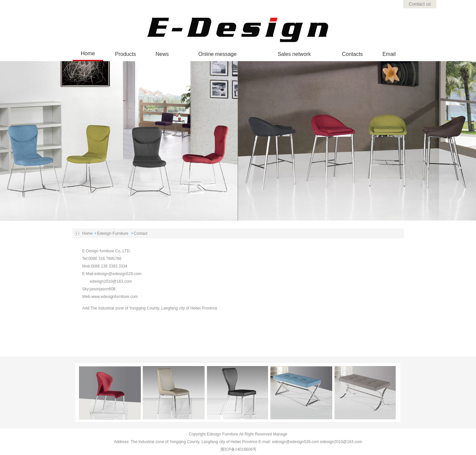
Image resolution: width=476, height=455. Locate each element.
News (162, 54)
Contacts (352, 54)
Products (125, 54)
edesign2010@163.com (111, 281)
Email (389, 54)
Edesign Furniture (113, 233)
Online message (218, 54)
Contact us (420, 4)
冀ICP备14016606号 (238, 449)
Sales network (294, 54)
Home (88, 53)
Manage (280, 434)
